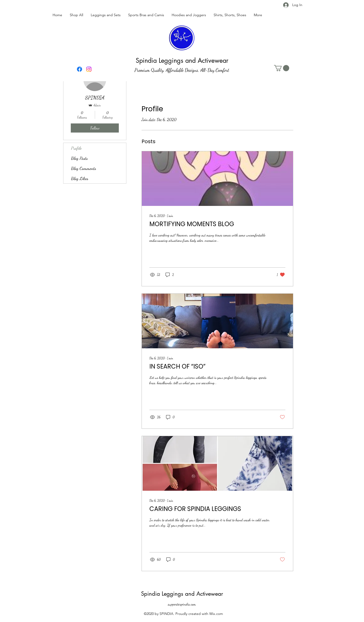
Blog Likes (80, 178)
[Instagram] (89, 69)
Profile (76, 148)
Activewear (210, 594)
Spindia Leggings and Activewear (182, 60)
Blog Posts (79, 158)
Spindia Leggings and (169, 594)
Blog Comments (84, 168)
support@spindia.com (182, 604)
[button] (282, 68)
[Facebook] (79, 69)
